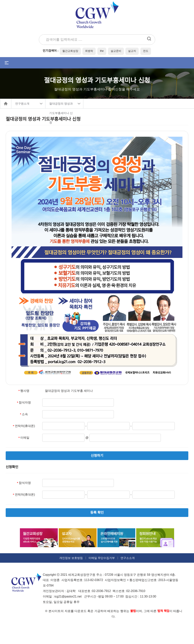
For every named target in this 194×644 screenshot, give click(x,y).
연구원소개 (22, 104)
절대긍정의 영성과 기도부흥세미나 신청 (61, 105)
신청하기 (97, 456)
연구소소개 (128, 558)
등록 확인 (97, 513)
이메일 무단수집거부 (102, 558)
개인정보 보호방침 (71, 558)
